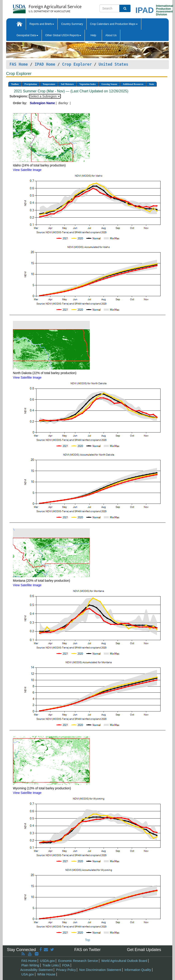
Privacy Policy (66, 970)
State (151, 84)
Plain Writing (30, 965)
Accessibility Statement (37, 970)
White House (46, 974)
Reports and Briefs (42, 24)
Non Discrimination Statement (100, 970)
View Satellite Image (27, 170)
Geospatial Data (27, 35)
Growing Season (109, 84)
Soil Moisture (67, 84)
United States (113, 64)
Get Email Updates (144, 950)
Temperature (49, 84)
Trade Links (51, 965)
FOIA (66, 965)
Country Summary (72, 24)
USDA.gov (47, 961)
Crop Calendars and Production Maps (114, 24)
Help (93, 35)
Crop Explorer (77, 64)
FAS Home (19, 64)
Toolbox (15, 84)
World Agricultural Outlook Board (124, 961)
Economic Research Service (78, 961)
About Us (111, 35)
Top (88, 940)
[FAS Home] (36, 7)
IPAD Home (45, 64)
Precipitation (31, 84)
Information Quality (138, 970)
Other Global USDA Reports (63, 35)
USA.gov (28, 974)
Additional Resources (133, 84)
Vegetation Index (87, 84)
